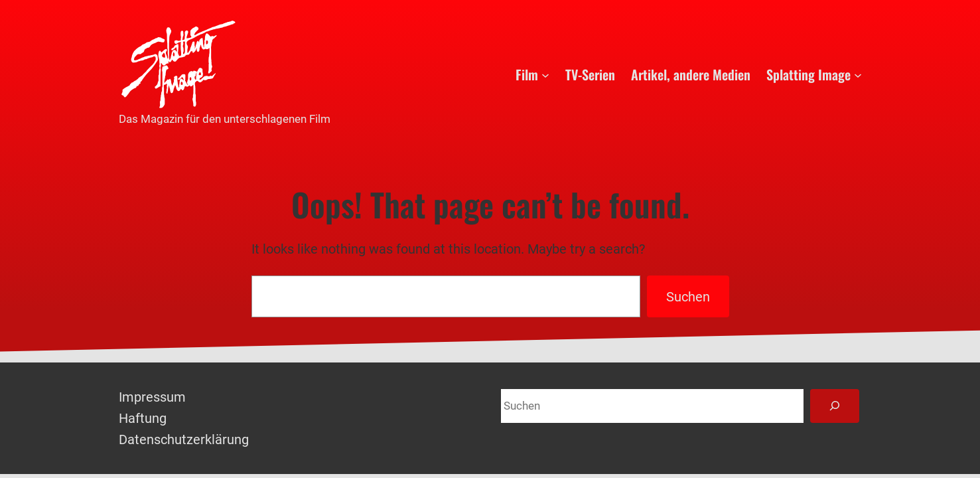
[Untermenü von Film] (545, 74)
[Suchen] (834, 406)
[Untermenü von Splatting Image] (858, 74)
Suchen (688, 297)
